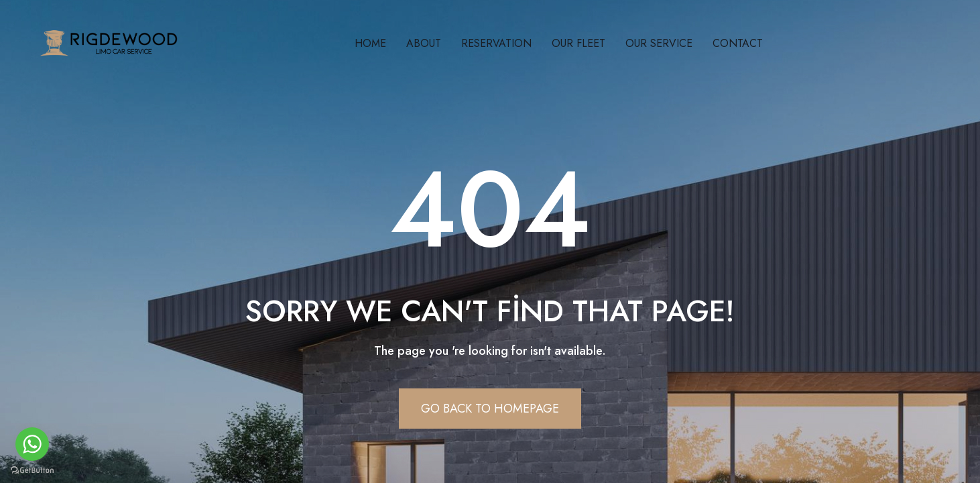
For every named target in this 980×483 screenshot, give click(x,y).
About (424, 43)
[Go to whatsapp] (32, 444)
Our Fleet (578, 43)
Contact (738, 43)
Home (370, 43)
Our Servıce (659, 43)
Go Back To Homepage (490, 409)
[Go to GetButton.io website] (32, 470)
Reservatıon (496, 43)
